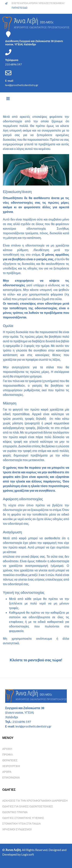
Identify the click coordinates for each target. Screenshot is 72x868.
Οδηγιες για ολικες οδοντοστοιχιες (28, 806)
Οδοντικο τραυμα (15, 812)
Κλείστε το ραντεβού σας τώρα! (36, 660)
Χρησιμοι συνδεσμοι (17, 829)
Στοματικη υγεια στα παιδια (22, 824)
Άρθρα (7, 772)
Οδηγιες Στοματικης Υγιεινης (23, 818)
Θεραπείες (10, 760)
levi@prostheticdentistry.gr (22, 85)
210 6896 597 (13, 64)
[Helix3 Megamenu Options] (8, 98)
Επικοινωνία (11, 777)
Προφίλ (8, 755)
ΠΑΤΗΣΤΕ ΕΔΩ (20, 8)
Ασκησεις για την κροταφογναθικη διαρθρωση (35, 801)
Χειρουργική (11, 766)
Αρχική (7, 749)
